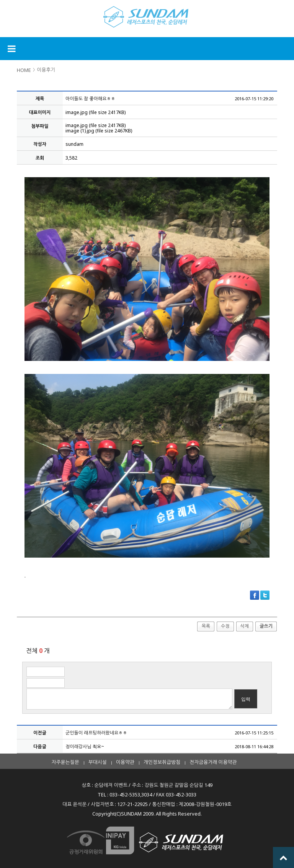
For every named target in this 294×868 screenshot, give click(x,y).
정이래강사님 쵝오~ (85, 746)
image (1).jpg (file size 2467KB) (99, 131)
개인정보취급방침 (162, 762)
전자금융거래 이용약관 (213, 762)
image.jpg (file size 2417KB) (96, 112)
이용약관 (125, 762)
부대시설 (98, 762)
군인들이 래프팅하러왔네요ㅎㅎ (96, 733)
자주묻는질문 (65, 762)
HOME (24, 70)
